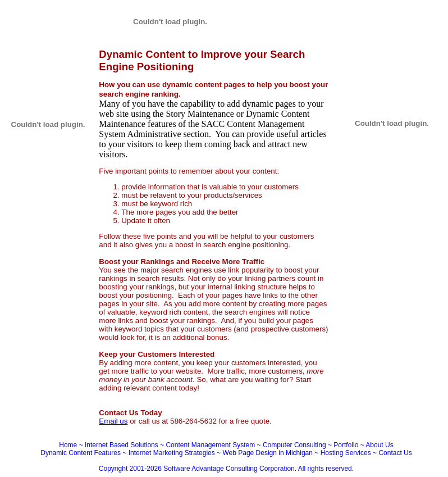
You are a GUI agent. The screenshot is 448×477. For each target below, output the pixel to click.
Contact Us (395, 453)
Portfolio (346, 445)
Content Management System (210, 445)
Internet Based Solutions (122, 445)
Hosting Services (346, 453)
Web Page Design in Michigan (268, 453)
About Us (379, 445)
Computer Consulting (294, 445)
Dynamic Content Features (81, 453)
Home (68, 445)
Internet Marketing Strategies (172, 453)
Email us (113, 421)
